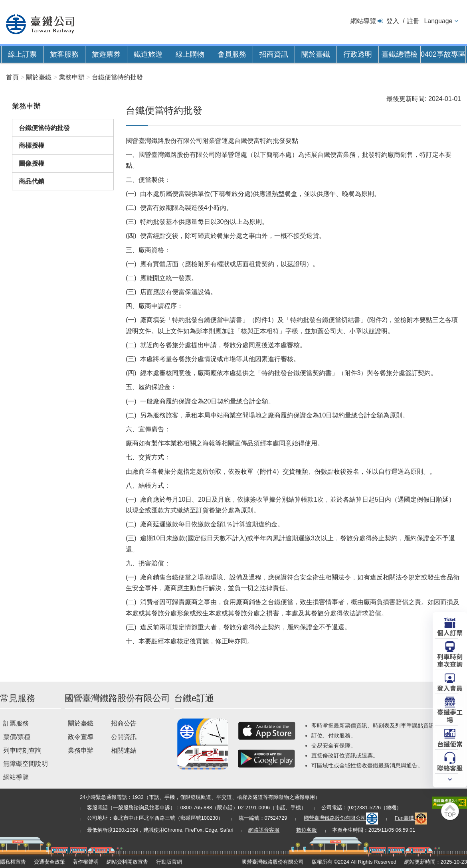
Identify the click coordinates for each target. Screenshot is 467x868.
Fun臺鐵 (411, 818)
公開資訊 (124, 737)
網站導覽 (363, 21)
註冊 (413, 21)
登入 (393, 21)
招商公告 (124, 723)
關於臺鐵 (316, 54)
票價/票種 (17, 737)
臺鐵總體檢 (400, 54)
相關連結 (124, 750)
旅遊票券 (106, 54)
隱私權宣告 (13, 862)
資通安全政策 (49, 862)
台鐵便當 (450, 743)
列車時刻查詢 (22, 750)
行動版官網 (169, 862)
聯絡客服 (450, 767)
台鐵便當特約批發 (44, 128)
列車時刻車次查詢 (450, 660)
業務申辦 (81, 750)
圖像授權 (32, 163)
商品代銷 (32, 181)
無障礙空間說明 (26, 764)
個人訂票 (450, 632)
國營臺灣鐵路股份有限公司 (341, 818)
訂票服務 (16, 723)
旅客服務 (64, 54)
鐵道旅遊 (148, 54)
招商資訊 (274, 54)
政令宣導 (81, 737)
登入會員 (450, 688)
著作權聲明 (86, 862)
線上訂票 (22, 54)
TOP (450, 815)
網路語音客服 (264, 830)
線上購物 (190, 54)
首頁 (12, 77)
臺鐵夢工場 (450, 715)
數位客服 (307, 830)
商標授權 (32, 145)
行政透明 (358, 54)
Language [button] (438, 21)
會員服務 (232, 54)
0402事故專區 (443, 54)
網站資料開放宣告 (127, 862)
